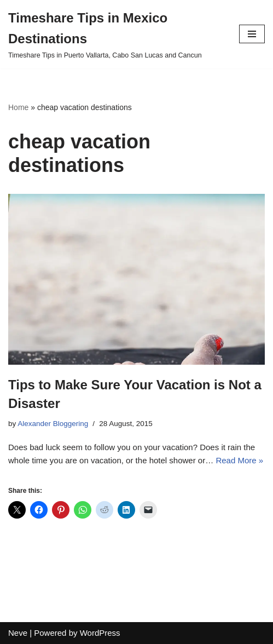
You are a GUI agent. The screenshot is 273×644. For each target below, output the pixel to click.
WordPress (100, 633)
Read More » (239, 460)
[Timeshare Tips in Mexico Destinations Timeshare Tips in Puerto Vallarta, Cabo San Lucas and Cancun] (115, 34)
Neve (18, 633)
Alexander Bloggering (53, 424)
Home (18, 107)
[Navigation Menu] (252, 34)
